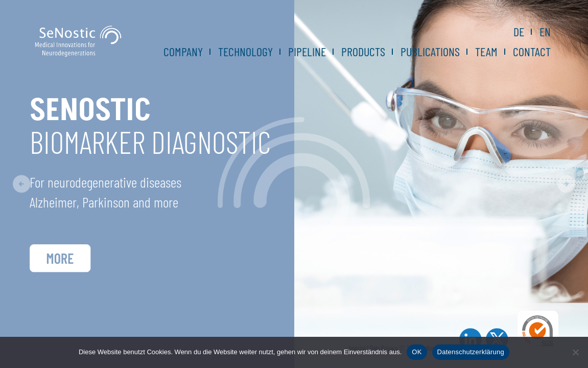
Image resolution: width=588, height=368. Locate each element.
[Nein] (575, 352)
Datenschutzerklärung (471, 352)
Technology (245, 52)
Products (363, 52)
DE (519, 32)
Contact (532, 52)
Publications (430, 52)
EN (545, 32)
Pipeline (307, 52)
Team (486, 52)
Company (183, 52)
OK (417, 352)
